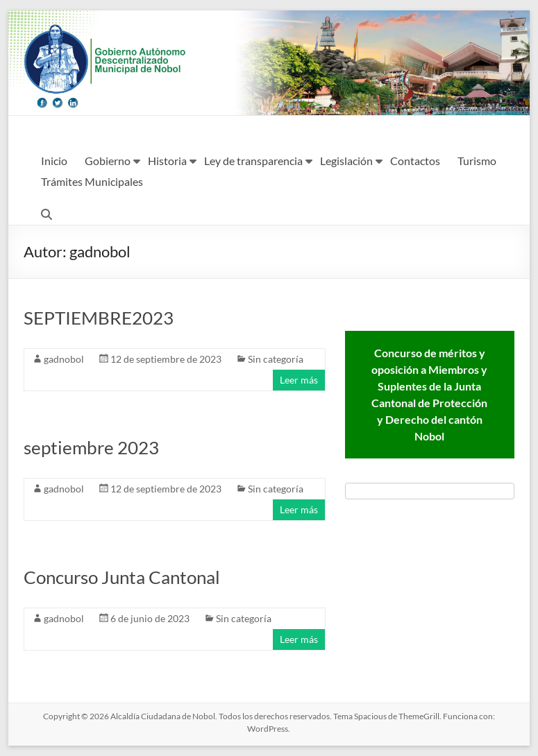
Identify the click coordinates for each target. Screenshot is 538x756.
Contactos (415, 161)
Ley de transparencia (253, 161)
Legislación (346, 161)
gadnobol (64, 359)
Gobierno (108, 161)
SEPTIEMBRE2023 (99, 318)
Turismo (477, 161)
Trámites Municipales (92, 181)
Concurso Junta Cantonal (122, 577)
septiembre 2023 (91, 447)
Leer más (299, 380)
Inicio (54, 161)
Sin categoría (276, 359)
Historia (167, 161)
